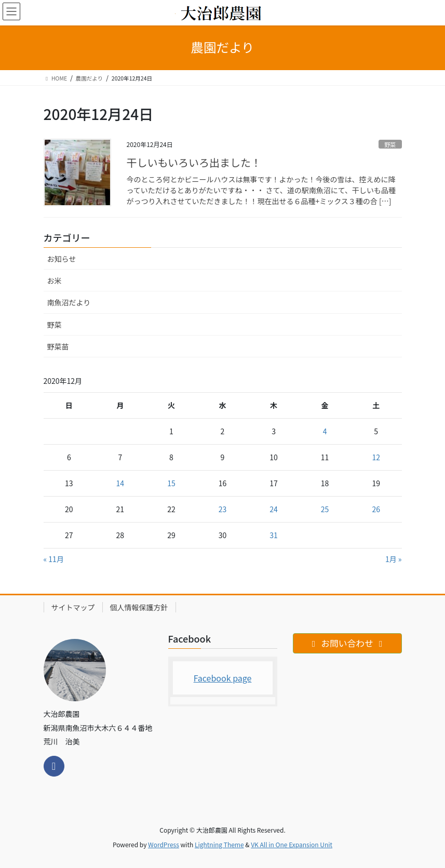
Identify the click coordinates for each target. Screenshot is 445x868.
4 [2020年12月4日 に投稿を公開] (325, 431)
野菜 (390, 144)
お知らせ (62, 259)
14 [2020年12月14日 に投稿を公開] (120, 483)
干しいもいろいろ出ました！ (194, 162)
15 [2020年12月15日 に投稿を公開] (171, 483)
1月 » (394, 559)
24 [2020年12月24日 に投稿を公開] (274, 509)
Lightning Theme (219, 844)
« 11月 (54, 559)
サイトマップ (73, 607)
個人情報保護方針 (139, 607)
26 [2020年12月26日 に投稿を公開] (376, 509)
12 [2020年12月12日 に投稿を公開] (376, 457)
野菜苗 (58, 346)
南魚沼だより (69, 302)
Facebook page (223, 678)
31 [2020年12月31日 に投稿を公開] (274, 535)
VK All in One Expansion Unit (292, 844)
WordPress (164, 844)
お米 (55, 281)
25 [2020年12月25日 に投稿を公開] (325, 509)
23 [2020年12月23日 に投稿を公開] (223, 509)
